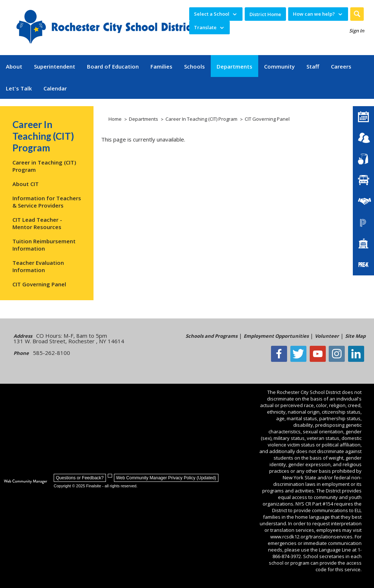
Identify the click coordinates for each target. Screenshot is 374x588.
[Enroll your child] (363, 138)
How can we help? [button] (314, 14)
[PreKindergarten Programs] (363, 265)
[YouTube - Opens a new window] (320, 354)
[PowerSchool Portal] (363, 223)
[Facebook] (283, 354)
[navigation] (216, 14)
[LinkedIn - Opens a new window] (358, 354)
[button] (357, 14)
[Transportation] (363, 180)
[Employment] (363, 201)
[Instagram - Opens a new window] (339, 354)
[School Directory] (363, 244)
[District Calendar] (363, 117)
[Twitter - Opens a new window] (302, 354)
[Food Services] (363, 159)
